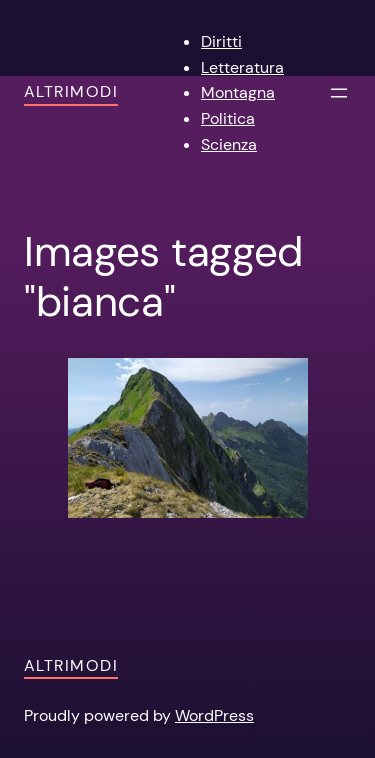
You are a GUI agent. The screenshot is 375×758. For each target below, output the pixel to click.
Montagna (238, 92)
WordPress (214, 715)
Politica (228, 118)
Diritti (221, 41)
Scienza (229, 144)
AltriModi (71, 91)
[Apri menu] (339, 93)
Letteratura (242, 67)
